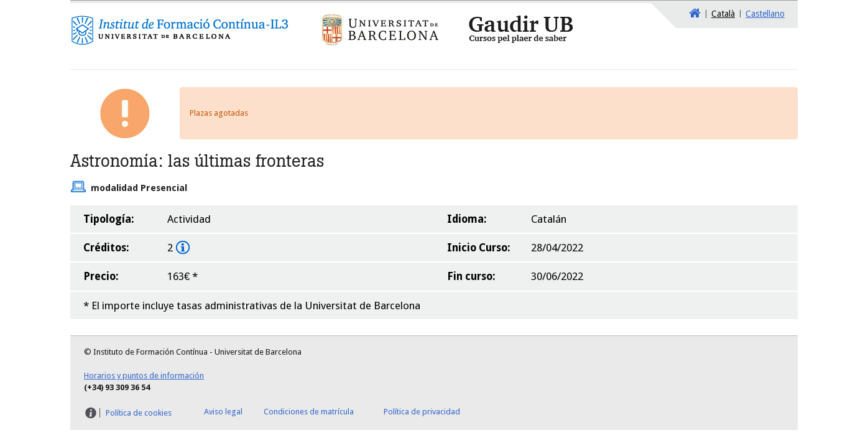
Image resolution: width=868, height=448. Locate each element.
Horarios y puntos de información (144, 376)
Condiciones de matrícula (309, 412)
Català (723, 14)
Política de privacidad (422, 412)
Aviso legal (223, 412)
